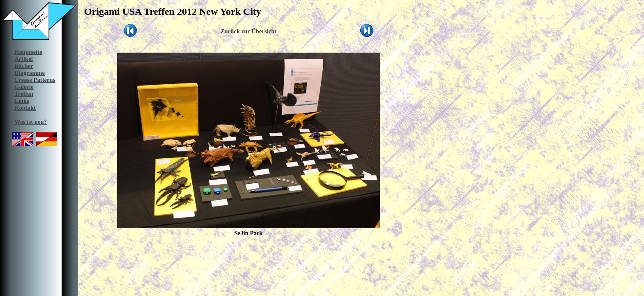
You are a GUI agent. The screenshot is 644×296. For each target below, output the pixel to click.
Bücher (24, 66)
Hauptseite (28, 52)
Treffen (24, 94)
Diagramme (30, 73)
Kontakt (25, 108)
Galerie (24, 87)
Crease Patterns (35, 80)
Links (22, 101)
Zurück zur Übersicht (249, 31)
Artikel (24, 59)
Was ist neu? (31, 122)
